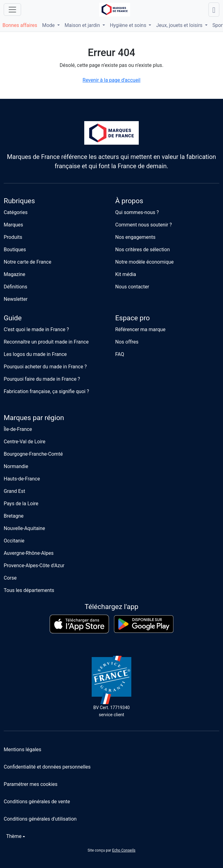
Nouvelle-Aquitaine (24, 528)
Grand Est (14, 491)
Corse (10, 578)
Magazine (15, 274)
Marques (13, 225)
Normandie (16, 466)
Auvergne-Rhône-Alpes (29, 553)
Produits (13, 237)
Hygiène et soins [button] (129, 25)
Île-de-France (18, 429)
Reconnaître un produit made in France (46, 342)
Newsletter (16, 299)
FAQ (120, 354)
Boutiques (15, 250)
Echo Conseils (124, 850)
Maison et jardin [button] (83, 25)
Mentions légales (22, 750)
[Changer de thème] (14, 836)
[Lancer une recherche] (214, 10)
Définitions (15, 287)
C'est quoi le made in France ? (36, 329)
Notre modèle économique (144, 262)
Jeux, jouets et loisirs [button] (180, 25)
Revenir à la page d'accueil (112, 80)
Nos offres (127, 342)
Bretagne (14, 516)
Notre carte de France (28, 262)
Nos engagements (135, 237)
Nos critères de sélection (142, 250)
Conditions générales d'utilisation (40, 819)
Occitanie (14, 541)
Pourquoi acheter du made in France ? (45, 367)
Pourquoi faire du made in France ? (42, 379)
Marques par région (34, 418)
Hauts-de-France (22, 479)
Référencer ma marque (140, 329)
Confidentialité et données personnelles (47, 767)
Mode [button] (49, 25)
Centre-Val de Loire (24, 442)
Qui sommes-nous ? (137, 212)
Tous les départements (29, 590)
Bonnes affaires (20, 25)
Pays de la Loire (21, 504)
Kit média (126, 274)
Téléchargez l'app (111, 607)
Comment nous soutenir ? (144, 225)
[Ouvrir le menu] (12, 10)
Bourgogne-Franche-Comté (33, 454)
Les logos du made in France (35, 354)
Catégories (16, 212)
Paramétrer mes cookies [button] (31, 784)
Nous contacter (132, 287)
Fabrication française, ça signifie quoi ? (46, 391)
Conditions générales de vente (37, 802)
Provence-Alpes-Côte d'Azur (34, 566)
